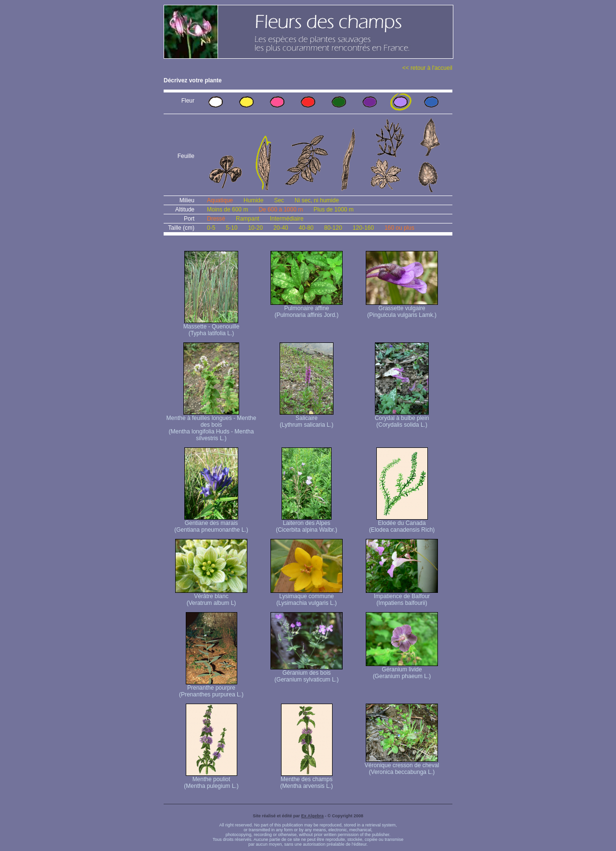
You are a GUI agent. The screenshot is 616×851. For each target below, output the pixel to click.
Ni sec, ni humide (317, 200)
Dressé (216, 219)
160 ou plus (399, 228)
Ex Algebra (313, 816)
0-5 (211, 228)
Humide (253, 200)
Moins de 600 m (227, 209)
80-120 (333, 228)
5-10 (231, 228)
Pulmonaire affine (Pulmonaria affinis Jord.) (307, 309)
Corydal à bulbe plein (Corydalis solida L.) (402, 419)
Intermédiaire (287, 219)
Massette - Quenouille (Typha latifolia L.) (212, 327)
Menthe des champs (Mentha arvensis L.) (306, 780)
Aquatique (220, 200)
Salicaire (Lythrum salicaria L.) (307, 419)
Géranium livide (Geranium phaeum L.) (402, 670)
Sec (279, 200)
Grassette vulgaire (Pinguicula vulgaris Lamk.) (402, 309)
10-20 (255, 228)
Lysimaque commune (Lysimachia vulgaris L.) (307, 597)
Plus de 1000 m (333, 209)
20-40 (281, 228)
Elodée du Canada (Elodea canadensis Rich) (402, 524)
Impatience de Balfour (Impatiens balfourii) (402, 597)
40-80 (306, 228)
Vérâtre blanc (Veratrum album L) (211, 597)
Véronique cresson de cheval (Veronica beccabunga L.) (402, 766)
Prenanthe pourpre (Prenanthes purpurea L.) (211, 688)
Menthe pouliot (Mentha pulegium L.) (211, 780)
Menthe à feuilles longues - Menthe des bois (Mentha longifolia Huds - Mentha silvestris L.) (212, 425)
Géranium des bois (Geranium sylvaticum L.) (307, 674)
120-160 (363, 228)
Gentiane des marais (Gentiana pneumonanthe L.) (211, 524)
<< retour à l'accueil (427, 68)
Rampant (248, 219)
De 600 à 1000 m (281, 209)
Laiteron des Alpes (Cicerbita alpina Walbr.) (307, 524)
